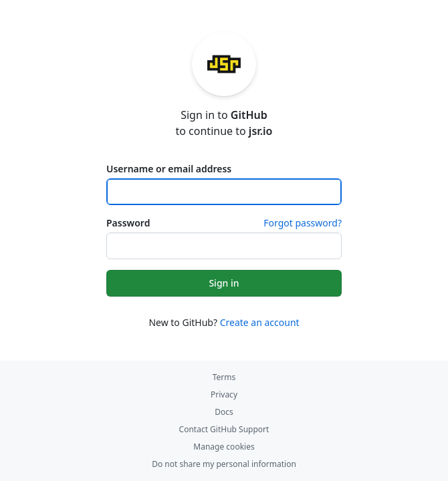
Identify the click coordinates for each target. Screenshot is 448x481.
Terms (224, 377)
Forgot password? (303, 223)
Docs (224, 412)
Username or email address (169, 169)
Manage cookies (224, 447)
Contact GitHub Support (224, 429)
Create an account (260, 322)
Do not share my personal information (224, 464)
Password (128, 223)
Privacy (224, 394)
